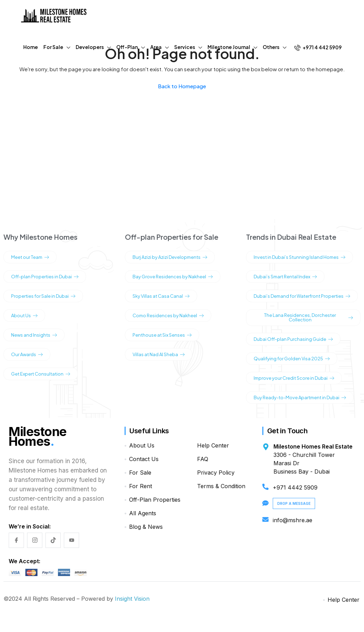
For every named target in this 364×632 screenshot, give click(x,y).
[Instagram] (35, 540)
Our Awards (27, 354)
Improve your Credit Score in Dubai (294, 378)
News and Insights (34, 335)
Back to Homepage (182, 86)
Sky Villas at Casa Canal (161, 296)
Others (271, 47)
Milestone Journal (229, 47)
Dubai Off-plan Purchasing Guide (293, 339)
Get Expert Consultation (41, 374)
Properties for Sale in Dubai (43, 296)
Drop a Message (294, 503)
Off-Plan (127, 47)
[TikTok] (53, 540)
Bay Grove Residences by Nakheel (173, 277)
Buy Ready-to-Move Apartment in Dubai (300, 397)
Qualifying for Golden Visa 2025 (292, 359)
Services (185, 47)
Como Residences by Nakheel (168, 315)
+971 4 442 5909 (318, 47)
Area (156, 47)
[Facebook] (16, 540)
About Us (24, 315)
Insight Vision (132, 599)
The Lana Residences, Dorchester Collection (308, 317)
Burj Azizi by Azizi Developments (170, 257)
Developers (90, 47)
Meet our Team (30, 257)
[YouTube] (71, 540)
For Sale (53, 47)
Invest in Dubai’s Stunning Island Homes (299, 257)
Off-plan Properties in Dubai (45, 277)
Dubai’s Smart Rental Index (285, 277)
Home (31, 47)
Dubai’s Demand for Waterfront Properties (302, 296)
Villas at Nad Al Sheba (159, 354)
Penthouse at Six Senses (162, 335)
